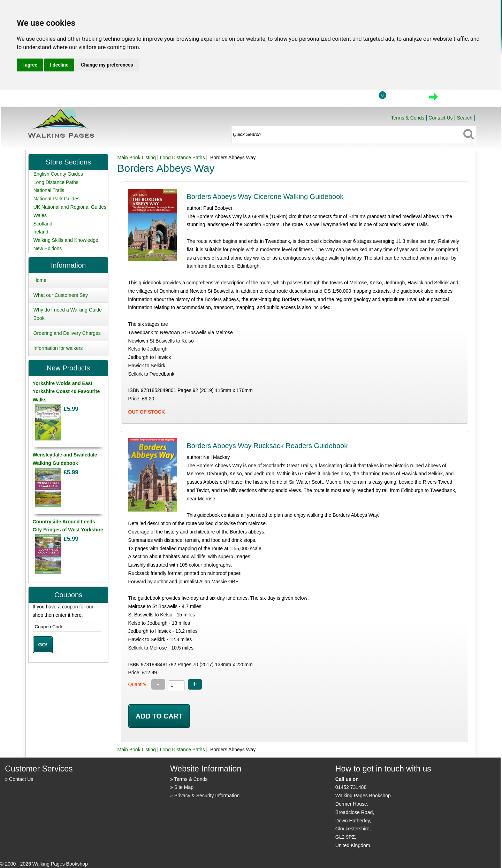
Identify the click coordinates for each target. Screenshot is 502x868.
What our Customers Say (61, 295)
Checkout (457, 99)
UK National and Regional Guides (70, 207)
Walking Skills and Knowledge (66, 240)
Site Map (184, 787)
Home (323, 99)
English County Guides (58, 174)
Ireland (41, 232)
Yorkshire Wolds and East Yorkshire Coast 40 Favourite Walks (66, 392)
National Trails (49, 190)
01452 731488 (351, 787)
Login (356, 99)
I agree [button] (30, 65)
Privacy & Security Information (207, 796)
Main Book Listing (137, 158)
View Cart (404, 99)
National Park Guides (56, 199)
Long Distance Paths (182, 158)
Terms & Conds (408, 118)
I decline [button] (59, 65)
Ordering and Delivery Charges (67, 333)
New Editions (48, 248)
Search (465, 118)
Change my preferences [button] (107, 65)
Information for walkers (58, 348)
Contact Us (440, 118)
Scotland (43, 224)
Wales (40, 215)
